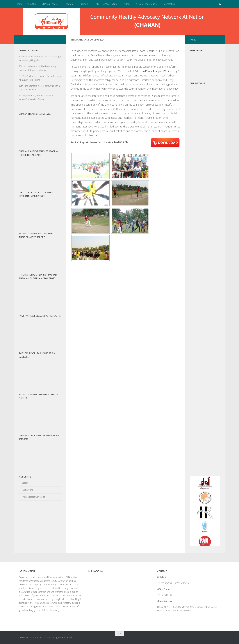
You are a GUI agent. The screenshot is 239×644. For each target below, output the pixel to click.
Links (97, 4)
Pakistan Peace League (146, 4)
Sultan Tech (67, 638)
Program (69, 4)
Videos (127, 4)
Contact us (169, 4)
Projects (84, 4)
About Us (31, 4)
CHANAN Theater (50, 4)
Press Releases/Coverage (33, 497)
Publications (27, 490)
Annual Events (110, 4)
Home (20, 4)
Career (25, 483)
